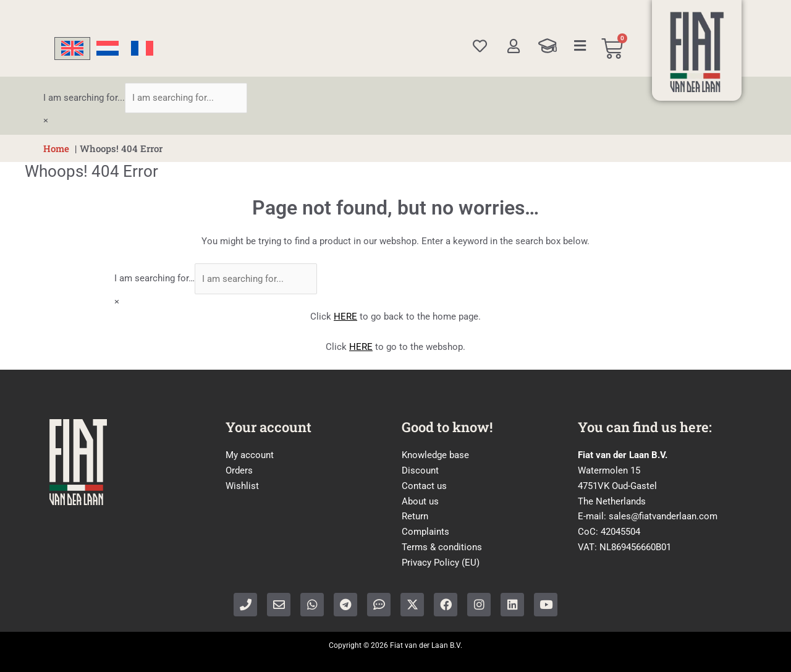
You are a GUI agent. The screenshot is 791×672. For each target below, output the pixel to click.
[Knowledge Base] (548, 46)
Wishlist (242, 486)
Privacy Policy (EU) (441, 563)
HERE (345, 317)
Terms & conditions (442, 547)
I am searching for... (84, 98)
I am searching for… (154, 279)
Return (415, 516)
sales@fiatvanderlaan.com (663, 516)
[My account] (513, 46)
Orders (239, 470)
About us (420, 501)
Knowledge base (435, 455)
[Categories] (580, 46)
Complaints (425, 532)
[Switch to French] (142, 49)
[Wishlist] (480, 46)
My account (250, 455)
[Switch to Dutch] (108, 49)
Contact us (424, 486)
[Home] (697, 52)
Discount (420, 470)
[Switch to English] (72, 49)
